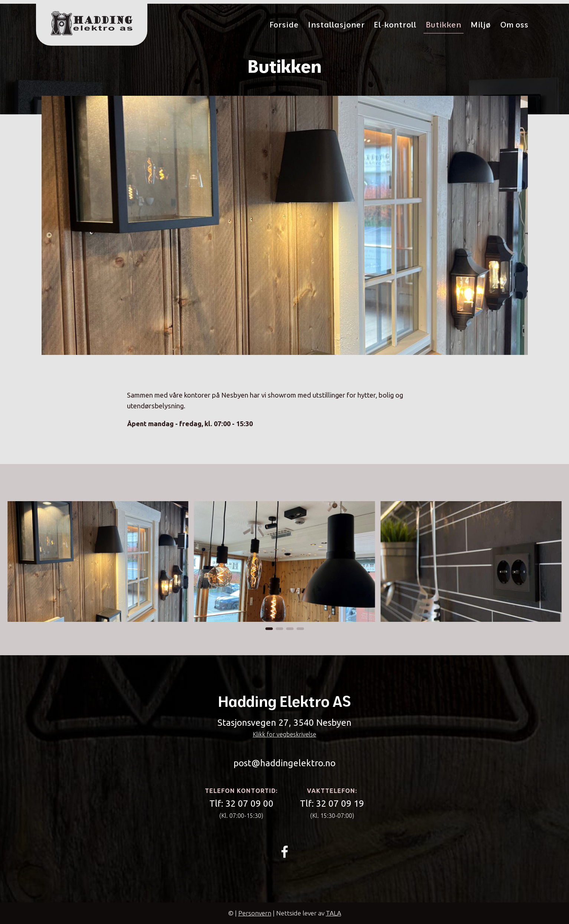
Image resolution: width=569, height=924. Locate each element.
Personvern (255, 913)
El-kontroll (395, 25)
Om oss (514, 25)
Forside (284, 25)
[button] (269, 629)
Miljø (481, 25)
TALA (333, 913)
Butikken (444, 25)
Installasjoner (336, 25)
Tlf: (241, 804)
